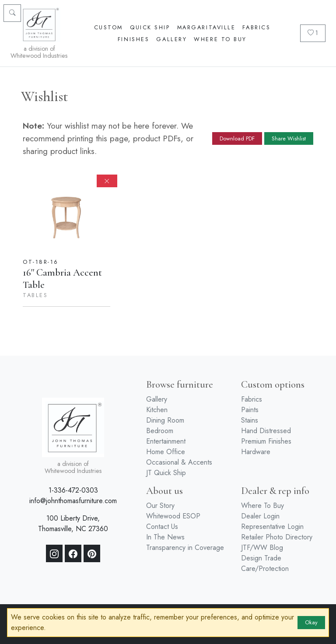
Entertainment (166, 441)
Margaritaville (206, 27)
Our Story (160, 506)
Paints (250, 410)
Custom (108, 27)
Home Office (166, 452)
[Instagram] (54, 553)
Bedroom (160, 431)
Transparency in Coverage (185, 548)
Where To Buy (220, 39)
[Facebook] (73, 553)
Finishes (133, 39)
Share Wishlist (289, 138)
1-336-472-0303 (73, 490)
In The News (165, 537)
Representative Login (272, 527)
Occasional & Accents (179, 462)
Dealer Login (260, 516)
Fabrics (256, 27)
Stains (250, 420)
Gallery (171, 39)
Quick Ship (150, 27)
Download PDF (237, 138)
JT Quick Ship (166, 473)
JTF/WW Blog (262, 548)
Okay (311, 622)
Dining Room (165, 420)
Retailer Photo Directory (277, 537)
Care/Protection (265, 569)
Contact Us (162, 527)
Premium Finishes (266, 441)
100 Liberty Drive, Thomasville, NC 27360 (73, 523)
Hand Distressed (266, 431)
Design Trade (261, 558)
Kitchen (157, 410)
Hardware (256, 452)
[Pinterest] (92, 553)
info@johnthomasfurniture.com (73, 501)
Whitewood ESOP (173, 516)
